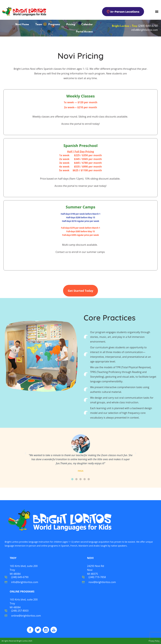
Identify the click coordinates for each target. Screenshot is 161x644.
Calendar (87, 24)
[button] (157, 12)
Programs (54, 24)
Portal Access (84, 32)
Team (39, 24)
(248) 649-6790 (148, 26)
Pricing (71, 24)
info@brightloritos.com (145, 30)
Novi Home (22, 24)
